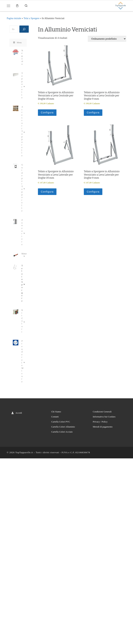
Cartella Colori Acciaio (62, 432)
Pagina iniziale (14, 18)
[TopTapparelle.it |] (121, 5)
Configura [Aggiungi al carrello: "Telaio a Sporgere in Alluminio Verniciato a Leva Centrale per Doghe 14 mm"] (47, 113)
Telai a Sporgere (32, 18)
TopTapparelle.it (24, 452)
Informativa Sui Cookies (104, 417)
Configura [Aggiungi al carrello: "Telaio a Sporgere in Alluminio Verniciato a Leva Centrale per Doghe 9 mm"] (93, 113)
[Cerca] (24, 29)
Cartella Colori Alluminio (63, 427)
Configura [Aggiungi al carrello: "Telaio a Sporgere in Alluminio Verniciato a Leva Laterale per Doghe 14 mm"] (47, 192)
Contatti (55, 417)
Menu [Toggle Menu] (17, 43)
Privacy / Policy (100, 422)
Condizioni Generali (102, 412)
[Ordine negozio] (107, 39)
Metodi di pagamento (103, 427)
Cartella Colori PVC (61, 422)
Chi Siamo (56, 412)
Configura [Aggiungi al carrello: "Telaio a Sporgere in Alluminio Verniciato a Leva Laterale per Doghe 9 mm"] (93, 192)
